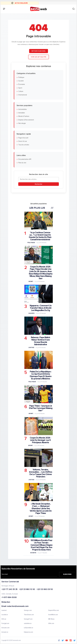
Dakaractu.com (28, 632)
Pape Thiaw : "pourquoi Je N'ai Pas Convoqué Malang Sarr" (41, 408)
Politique (21, 77)
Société (21, 81)
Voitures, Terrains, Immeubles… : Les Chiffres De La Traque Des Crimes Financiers (41, 473)
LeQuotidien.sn (29, 628)
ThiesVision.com (29, 615)
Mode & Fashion (24, 116)
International (22, 95)
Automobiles (22, 109)
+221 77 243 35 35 (9, 589)
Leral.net (4, 610)
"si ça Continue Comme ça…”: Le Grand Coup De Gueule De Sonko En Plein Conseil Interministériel (40, 236)
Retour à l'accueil (38, 51)
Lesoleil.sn (5, 615)
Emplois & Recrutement (26, 120)
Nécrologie (22, 123)
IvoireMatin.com (53, 615)
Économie (22, 84)
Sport (20, 88)
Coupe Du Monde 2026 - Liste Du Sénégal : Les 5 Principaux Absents (40, 440)
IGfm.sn (4, 619)
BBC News (51, 619)
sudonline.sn (28, 623)
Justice (31, 347)
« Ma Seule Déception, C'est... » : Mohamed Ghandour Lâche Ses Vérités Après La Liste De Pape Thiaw (41, 508)
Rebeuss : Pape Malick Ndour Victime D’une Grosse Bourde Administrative (41, 341)
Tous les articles (24, 145)
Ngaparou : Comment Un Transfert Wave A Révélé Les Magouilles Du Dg (41, 308)
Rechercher (38, 184)
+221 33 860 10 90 (27, 589)
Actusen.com (5, 628)
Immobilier (22, 113)
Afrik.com (51, 623)
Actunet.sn (5, 632)
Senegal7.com (28, 619)
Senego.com (28, 610)
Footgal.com (5, 623)
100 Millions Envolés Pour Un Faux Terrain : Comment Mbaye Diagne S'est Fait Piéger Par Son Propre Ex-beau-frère (41, 545)
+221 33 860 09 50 (45, 589)
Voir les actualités (38, 57)
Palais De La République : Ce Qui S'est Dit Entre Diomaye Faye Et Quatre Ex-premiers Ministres (41, 375)
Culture (21, 91)
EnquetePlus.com (54, 610)
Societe (31, 313)
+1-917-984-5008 (9, 598)
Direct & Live (23, 141)
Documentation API (25, 159)
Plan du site (22, 163)
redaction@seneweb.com (18, 606)
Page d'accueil (23, 138)
